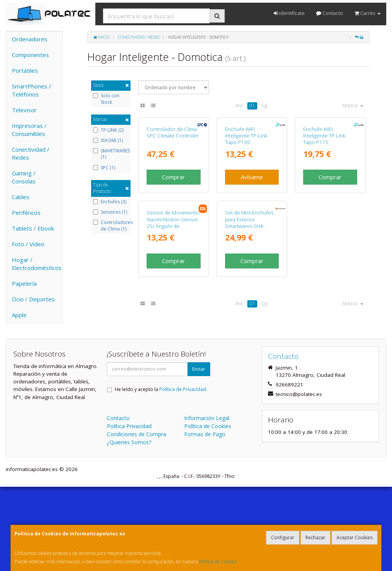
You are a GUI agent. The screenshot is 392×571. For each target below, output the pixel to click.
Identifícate (289, 13)
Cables (21, 197)
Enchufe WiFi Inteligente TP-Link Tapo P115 (324, 189)
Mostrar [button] (353, 106)
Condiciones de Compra (136, 518)
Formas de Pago (205, 518)
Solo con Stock (106, 99)
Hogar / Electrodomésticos (37, 264)
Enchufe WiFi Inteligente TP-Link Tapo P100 (246, 189)
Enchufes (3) (110, 202)
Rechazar (315, 537)
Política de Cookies (218, 562)
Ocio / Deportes (33, 299)
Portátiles (25, 70)
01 (252, 106)
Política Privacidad (129, 510)
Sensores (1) (110, 212)
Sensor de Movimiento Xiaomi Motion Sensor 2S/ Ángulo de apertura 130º (173, 328)
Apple (19, 315)
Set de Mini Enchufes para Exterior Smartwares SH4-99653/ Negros (249, 328)
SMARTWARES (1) (111, 154)
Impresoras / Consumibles (29, 130)
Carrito (367, 13)
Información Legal (207, 502)
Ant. (239, 106)
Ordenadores (30, 39)
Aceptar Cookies (354, 537)
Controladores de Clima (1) (111, 226)
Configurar (283, 537)
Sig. (265, 106)
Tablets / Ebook (33, 228)
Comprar (173, 230)
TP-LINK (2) (108, 130)
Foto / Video (28, 244)
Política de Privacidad (183, 473)
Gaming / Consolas (24, 177)
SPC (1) (104, 168)
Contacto (330, 13)
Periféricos (26, 213)
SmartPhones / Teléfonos (32, 90)
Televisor (24, 110)
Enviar (199, 453)
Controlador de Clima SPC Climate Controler (173, 185)
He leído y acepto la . (161, 473)
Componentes (30, 55)
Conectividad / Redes (31, 153)
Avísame (252, 230)
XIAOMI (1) (108, 141)
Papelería (24, 283)
